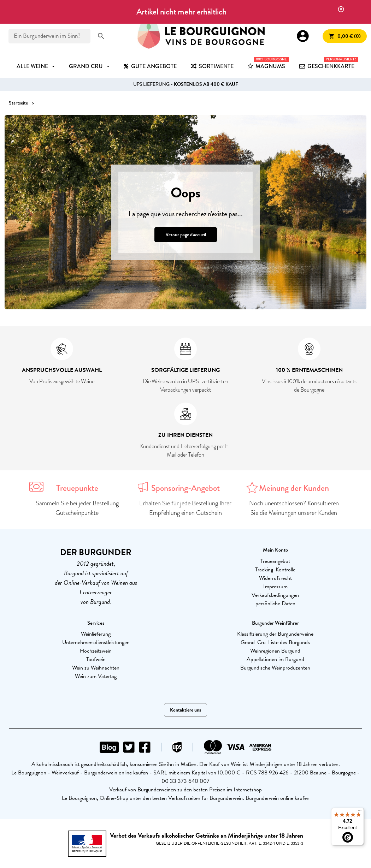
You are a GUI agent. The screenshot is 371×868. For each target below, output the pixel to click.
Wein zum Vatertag (96, 676)
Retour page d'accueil (186, 235)
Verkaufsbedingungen (275, 595)
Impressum (275, 587)
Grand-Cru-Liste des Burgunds (275, 642)
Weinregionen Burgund (275, 651)
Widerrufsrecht (275, 578)
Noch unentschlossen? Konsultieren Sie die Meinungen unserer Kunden (294, 508)
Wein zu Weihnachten (96, 668)
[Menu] (360, 812)
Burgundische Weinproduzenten (275, 668)
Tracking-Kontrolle (275, 570)
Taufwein (96, 659)
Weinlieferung (96, 634)
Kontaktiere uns (185, 710)
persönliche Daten (275, 604)
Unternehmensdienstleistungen (96, 642)
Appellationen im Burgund (275, 659)
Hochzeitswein (96, 651)
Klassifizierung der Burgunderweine (275, 634)
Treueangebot (275, 561)
